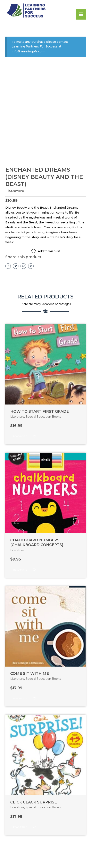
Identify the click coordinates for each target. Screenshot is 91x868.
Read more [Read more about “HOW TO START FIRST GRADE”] (20, 436)
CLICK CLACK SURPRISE (34, 802)
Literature (15, 191)
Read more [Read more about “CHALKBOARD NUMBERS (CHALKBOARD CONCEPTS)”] (20, 570)
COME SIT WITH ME (30, 674)
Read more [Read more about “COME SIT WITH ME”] (20, 698)
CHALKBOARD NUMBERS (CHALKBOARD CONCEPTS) (37, 543)
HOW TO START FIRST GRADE (39, 411)
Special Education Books (43, 417)
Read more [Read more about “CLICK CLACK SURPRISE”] (20, 827)
